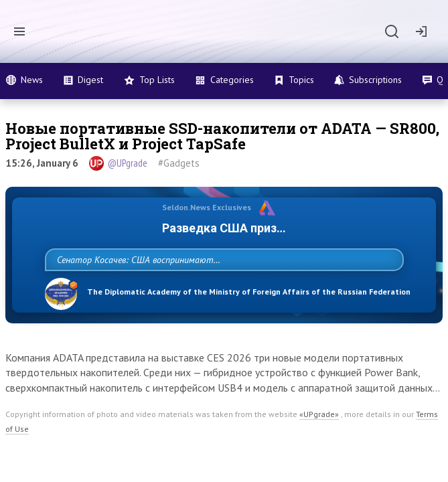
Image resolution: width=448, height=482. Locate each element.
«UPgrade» (319, 444)
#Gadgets (179, 163)
